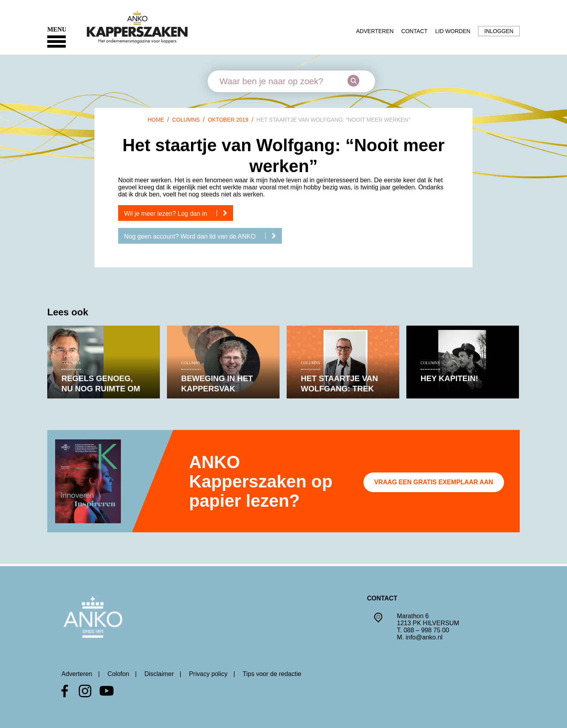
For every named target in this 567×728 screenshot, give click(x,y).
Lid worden (453, 31)
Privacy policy (208, 674)
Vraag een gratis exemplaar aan (434, 482)
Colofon (118, 674)
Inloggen (499, 31)
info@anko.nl (424, 637)
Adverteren (375, 31)
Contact (414, 31)
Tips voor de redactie (272, 674)
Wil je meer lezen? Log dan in (179, 213)
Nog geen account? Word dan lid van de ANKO (203, 236)
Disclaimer (159, 674)
